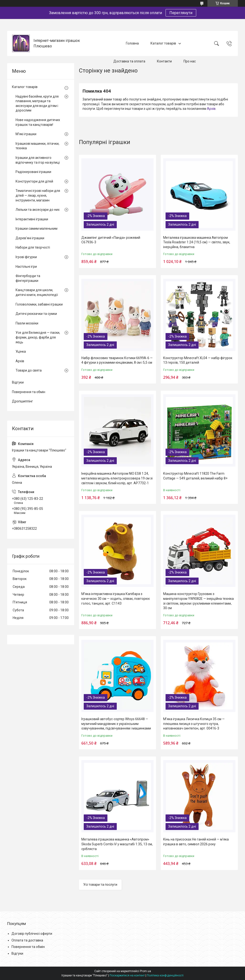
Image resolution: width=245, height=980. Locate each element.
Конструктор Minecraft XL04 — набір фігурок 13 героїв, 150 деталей (198, 360)
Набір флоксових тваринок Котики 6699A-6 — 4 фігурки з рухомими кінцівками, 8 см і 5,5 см (117, 360)
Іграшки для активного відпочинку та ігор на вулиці (38, 160)
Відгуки (18, 382)
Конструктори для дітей (34, 181)
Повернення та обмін (29, 392)
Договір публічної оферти (32, 934)
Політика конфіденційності (165, 975)
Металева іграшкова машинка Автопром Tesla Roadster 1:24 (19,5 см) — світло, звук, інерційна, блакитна (197, 242)
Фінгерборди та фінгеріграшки (28, 278)
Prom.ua (145, 971)
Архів (211, 109)
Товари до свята (29, 370)
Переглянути (181, 13)
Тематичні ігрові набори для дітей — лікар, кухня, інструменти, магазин (38, 195)
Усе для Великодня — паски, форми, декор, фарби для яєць (38, 337)
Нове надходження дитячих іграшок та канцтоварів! (38, 122)
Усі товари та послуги (100, 885)
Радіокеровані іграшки (33, 172)
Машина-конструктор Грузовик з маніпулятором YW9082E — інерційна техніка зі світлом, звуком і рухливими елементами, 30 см (198, 601)
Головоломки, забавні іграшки (39, 304)
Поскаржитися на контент (127, 975)
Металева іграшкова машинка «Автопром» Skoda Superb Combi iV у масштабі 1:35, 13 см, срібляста (117, 844)
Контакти (164, 61)
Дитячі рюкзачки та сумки (36, 314)
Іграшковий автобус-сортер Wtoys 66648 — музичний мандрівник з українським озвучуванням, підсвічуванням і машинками (116, 724)
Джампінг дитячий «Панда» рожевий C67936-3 (111, 240)
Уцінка (21, 351)
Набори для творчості (33, 247)
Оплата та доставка (27, 940)
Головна (132, 43)
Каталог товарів (163, 43)
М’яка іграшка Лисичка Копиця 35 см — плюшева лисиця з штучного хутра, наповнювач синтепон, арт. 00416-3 (194, 724)
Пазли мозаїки (27, 323)
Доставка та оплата (129, 61)
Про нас (190, 61)
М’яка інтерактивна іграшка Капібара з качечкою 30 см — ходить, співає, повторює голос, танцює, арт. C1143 (116, 599)
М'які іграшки (26, 134)
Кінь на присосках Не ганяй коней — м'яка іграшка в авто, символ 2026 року (196, 842)
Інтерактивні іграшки (32, 219)
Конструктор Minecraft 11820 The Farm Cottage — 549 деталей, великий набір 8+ (195, 476)
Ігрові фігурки (26, 257)
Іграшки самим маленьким (36, 228)
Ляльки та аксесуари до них (38, 210)
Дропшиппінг (22, 401)
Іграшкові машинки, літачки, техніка (37, 146)
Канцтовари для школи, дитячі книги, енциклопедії (37, 292)
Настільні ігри (26, 267)
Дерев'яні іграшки (30, 238)
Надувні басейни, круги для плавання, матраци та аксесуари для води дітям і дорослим (37, 103)
